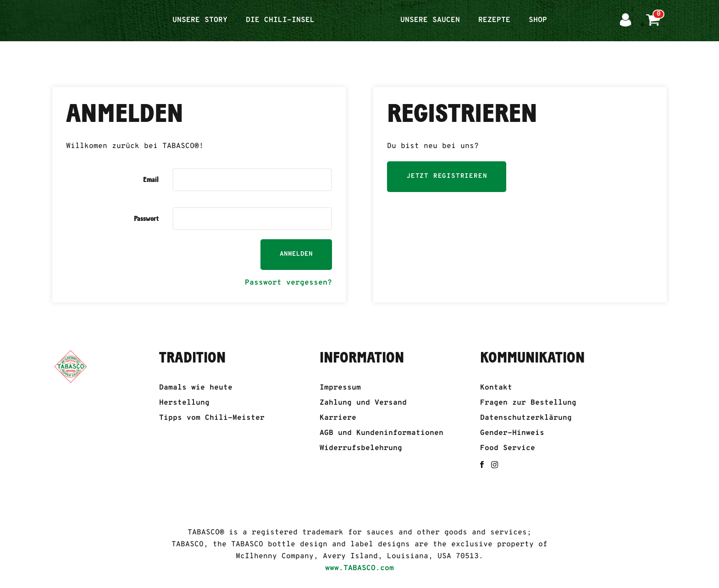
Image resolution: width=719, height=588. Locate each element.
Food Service (508, 448)
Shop (538, 20)
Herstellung (184, 403)
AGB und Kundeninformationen (382, 433)
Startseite (357, 15)
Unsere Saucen (430, 20)
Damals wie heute (196, 388)
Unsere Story (200, 20)
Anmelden (296, 254)
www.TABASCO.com (359, 568)
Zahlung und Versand (363, 403)
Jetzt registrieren (447, 176)
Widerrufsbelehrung (361, 448)
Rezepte (494, 20)
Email (151, 180)
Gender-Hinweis (512, 433)
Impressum (340, 388)
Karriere (338, 418)
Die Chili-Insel (280, 20)
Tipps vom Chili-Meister (212, 418)
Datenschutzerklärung (526, 418)
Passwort (146, 219)
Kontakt (496, 388)
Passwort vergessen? (288, 283)
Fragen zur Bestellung (528, 403)
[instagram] (495, 465)
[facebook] (482, 464)
